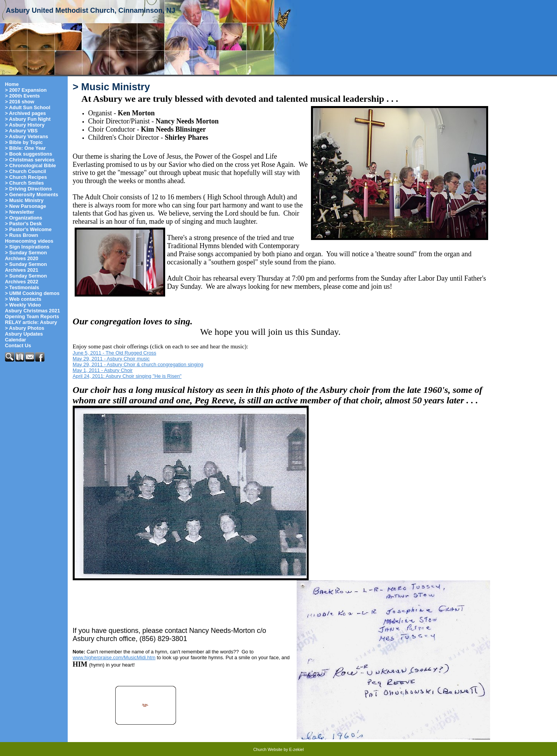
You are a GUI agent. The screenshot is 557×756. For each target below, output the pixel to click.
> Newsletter (20, 212)
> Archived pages (26, 113)
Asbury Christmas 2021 (32, 311)
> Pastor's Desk (23, 224)
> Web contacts (23, 299)
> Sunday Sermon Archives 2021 (26, 267)
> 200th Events (22, 96)
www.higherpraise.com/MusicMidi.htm (114, 657)
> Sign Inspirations (27, 247)
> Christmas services (30, 160)
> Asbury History (25, 125)
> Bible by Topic (24, 142)
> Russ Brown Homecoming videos (29, 238)
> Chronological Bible (31, 165)
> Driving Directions (28, 189)
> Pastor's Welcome (28, 229)
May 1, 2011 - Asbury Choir (103, 370)
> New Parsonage (26, 206)
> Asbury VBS (21, 131)
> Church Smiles (25, 183)
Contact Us (18, 345)
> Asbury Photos (25, 328)
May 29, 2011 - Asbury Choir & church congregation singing (138, 364)
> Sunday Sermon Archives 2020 (26, 255)
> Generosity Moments (32, 195)
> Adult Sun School (28, 107)
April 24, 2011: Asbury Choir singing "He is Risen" (127, 376)
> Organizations (24, 218)
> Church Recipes (26, 177)
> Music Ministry (24, 200)
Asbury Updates (24, 334)
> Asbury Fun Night (28, 119)
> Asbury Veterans (27, 136)
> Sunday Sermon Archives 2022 (26, 279)
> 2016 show (20, 102)
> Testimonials (22, 287)
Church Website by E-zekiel (279, 749)
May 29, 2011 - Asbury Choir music (111, 359)
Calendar (16, 340)
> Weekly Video (23, 305)
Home (12, 84)
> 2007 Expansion (26, 90)
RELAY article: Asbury (31, 322)
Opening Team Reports (32, 316)
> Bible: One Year (25, 148)
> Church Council (26, 171)
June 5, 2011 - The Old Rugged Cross (114, 353)
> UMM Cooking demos (32, 293)
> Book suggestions (29, 154)
